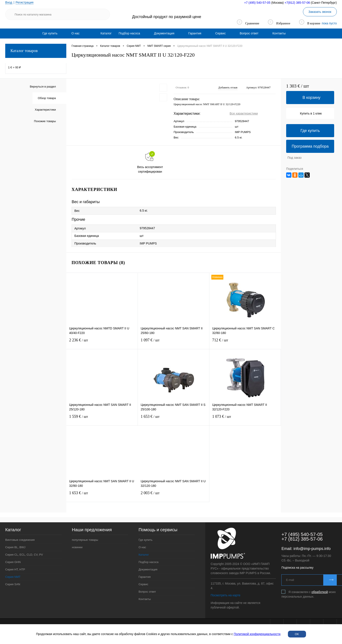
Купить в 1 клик (311, 113)
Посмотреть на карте (226, 595)
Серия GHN (13, 562)
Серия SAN (13, 584)
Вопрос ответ (249, 33)
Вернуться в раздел (43, 87)
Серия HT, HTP (15, 569)
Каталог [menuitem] (106, 33)
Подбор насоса (129, 33)
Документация (164, 33)
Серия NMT (13, 577)
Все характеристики (244, 113)
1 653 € (174, 419)
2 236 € (102, 343)
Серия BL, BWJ (15, 547)
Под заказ (294, 158)
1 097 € (174, 343)
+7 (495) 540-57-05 (257, 3)
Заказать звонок (320, 12)
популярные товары (85, 540)
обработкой (320, 592)
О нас (75, 33)
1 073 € (245, 419)
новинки (77, 547)
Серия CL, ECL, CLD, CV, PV (24, 555)
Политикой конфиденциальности (257, 634)
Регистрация (25, 2)
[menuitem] (50, 33)
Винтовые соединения (20, 540)
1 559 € (102, 419)
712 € (245, 343)
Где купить (50, 33)
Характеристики (45, 110)
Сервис (221, 33)
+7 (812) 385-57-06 (302, 539)
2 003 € (174, 496)
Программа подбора (310, 146)
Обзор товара (47, 98)
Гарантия (195, 33)
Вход (9, 2)
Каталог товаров (36, 51)
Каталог (144, 555)
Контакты (279, 33)
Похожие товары (45, 121)
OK (297, 634)
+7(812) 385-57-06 (297, 3)
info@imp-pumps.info (312, 549)
